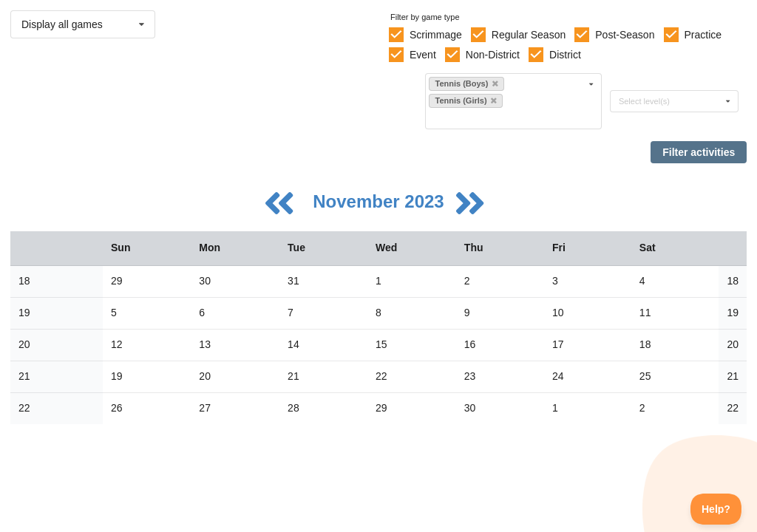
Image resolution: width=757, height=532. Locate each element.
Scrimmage (436, 35)
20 (24, 344)
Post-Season (625, 35)
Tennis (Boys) (466, 83)
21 (24, 376)
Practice (703, 35)
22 (24, 408)
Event (423, 55)
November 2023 (381, 201)
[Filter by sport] (507, 118)
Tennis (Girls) (465, 100)
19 (24, 313)
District (565, 55)
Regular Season (529, 35)
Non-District (493, 55)
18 (24, 281)
